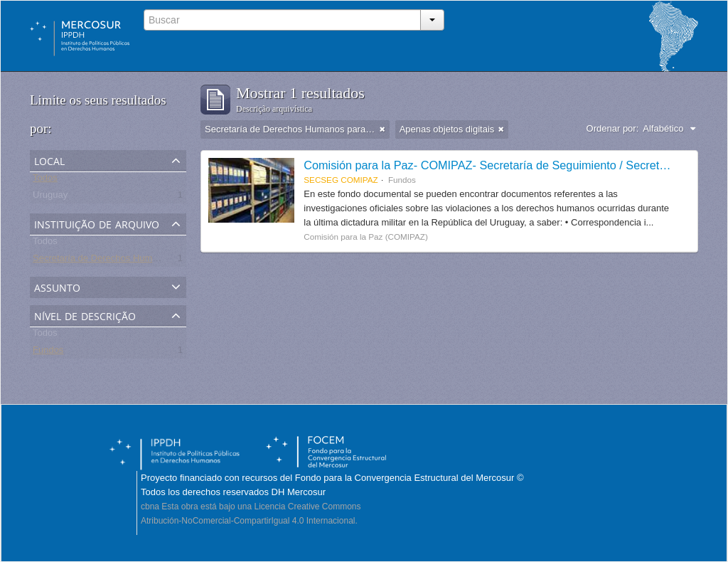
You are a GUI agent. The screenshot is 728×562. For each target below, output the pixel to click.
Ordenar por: (613, 128)
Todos (45, 180)
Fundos (48, 352)
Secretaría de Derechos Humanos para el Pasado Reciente (155, 261)
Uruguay (50, 197)
